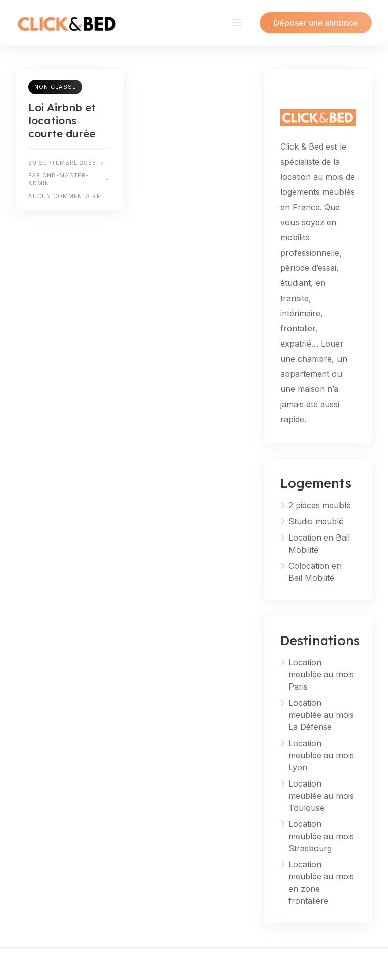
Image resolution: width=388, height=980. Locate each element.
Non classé (55, 87)
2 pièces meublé (320, 505)
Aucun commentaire (64, 196)
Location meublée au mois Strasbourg (321, 836)
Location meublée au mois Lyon (321, 755)
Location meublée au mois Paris (321, 674)
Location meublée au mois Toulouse (321, 796)
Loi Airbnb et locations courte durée (62, 120)
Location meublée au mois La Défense (321, 715)
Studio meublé (316, 521)
